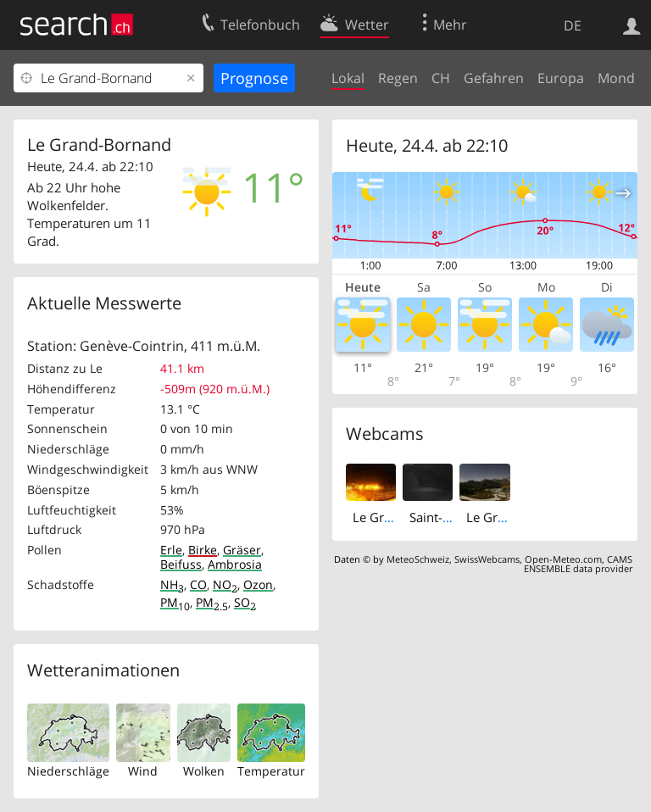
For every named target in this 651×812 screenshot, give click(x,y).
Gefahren (494, 78)
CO (198, 584)
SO (245, 602)
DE (573, 25)
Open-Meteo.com (563, 559)
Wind (143, 771)
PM (175, 602)
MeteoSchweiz (418, 559)
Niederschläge (68, 771)
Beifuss (181, 564)
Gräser (242, 550)
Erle (171, 550)
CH (441, 78)
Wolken (204, 771)
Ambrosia (235, 564)
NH (172, 584)
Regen (398, 78)
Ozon (258, 584)
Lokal (348, 78)
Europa (561, 78)
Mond (616, 78)
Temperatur (271, 771)
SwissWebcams (487, 559)
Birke (203, 550)
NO (225, 584)
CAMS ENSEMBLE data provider (578, 564)
